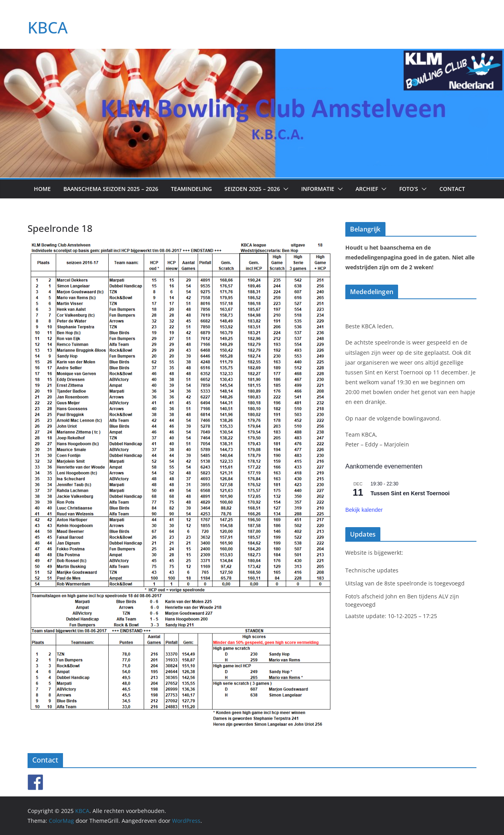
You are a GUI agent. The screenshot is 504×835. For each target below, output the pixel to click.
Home (42, 189)
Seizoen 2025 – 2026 (252, 189)
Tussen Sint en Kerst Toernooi (410, 493)
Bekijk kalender (364, 510)
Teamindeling (191, 189)
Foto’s (409, 189)
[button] (284, 189)
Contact (452, 189)
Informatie (318, 189)
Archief (367, 189)
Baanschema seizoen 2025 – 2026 (111, 189)
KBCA (48, 27)
